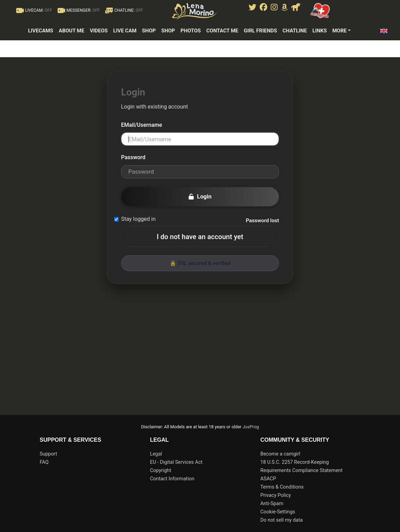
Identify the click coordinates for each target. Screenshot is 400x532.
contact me (222, 31)
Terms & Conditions (282, 487)
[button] (386, 31)
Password (133, 157)
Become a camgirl (280, 454)
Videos (99, 31)
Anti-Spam (272, 504)
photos (191, 31)
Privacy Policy (276, 495)
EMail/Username (142, 125)
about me (71, 31)
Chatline (295, 31)
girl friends (260, 31)
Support (48, 454)
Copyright (161, 470)
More (340, 31)
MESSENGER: (78, 10)
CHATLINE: (123, 10)
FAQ (44, 462)
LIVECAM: (33, 10)
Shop (149, 31)
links (320, 31)
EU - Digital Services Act (176, 462)
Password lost (262, 221)
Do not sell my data (282, 520)
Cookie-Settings (278, 512)
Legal (156, 454)
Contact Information (172, 479)
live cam (125, 31)
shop (168, 31)
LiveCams (41, 31)
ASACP (268, 479)
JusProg (251, 427)
